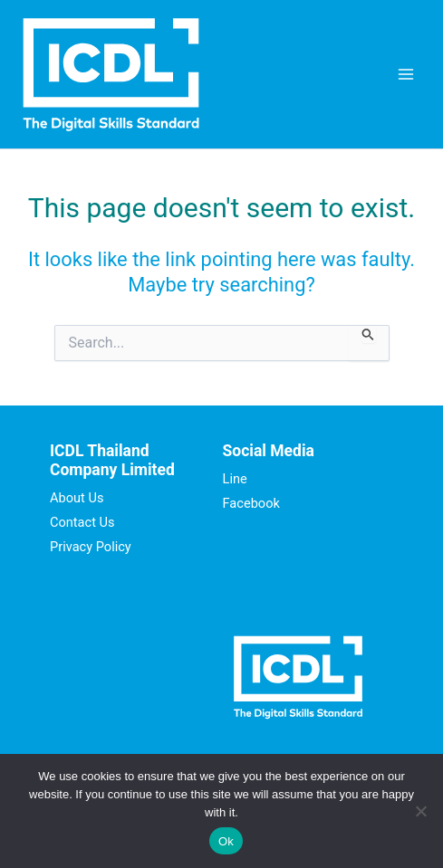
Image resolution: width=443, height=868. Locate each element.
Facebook (251, 503)
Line (235, 479)
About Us (77, 498)
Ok (226, 841)
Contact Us (82, 522)
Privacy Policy (91, 547)
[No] (420, 811)
